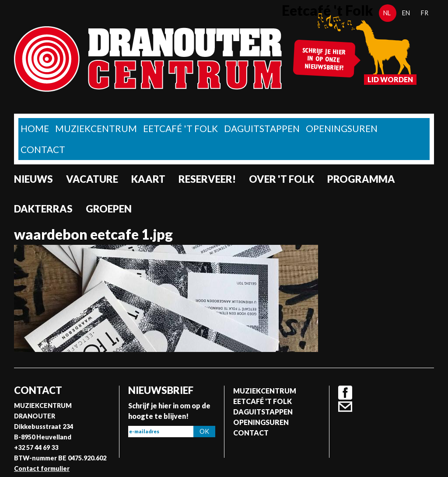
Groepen (109, 209)
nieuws (33, 179)
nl (387, 13)
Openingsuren (342, 128)
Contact (43, 149)
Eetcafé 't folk (180, 128)
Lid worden (390, 79)
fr (425, 13)
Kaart (148, 179)
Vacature (92, 179)
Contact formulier (42, 468)
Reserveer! (207, 179)
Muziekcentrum (96, 128)
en (406, 13)
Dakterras (43, 209)
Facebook (345, 393)
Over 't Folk (282, 179)
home (35, 128)
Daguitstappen (262, 128)
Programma (361, 179)
